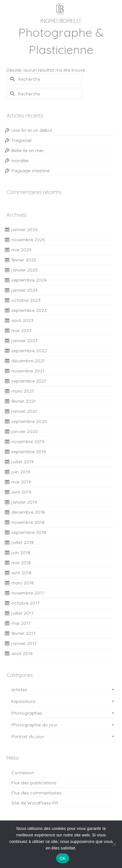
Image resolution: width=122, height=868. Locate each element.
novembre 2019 (28, 441)
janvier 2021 (24, 411)
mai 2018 (21, 563)
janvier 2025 (24, 270)
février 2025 (24, 260)
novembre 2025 (28, 240)
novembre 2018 (28, 522)
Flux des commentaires (36, 793)
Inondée (20, 161)
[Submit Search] (11, 79)
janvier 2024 (24, 290)
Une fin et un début (32, 130)
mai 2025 (21, 250)
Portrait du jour (28, 736)
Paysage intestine (30, 171)
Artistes (19, 690)
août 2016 (22, 653)
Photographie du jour (34, 725)
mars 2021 (23, 391)
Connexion (23, 773)
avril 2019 (21, 492)
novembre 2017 (28, 593)
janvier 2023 (24, 341)
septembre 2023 (29, 310)
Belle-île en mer (28, 150)
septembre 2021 (29, 381)
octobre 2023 (26, 300)
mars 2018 (23, 583)
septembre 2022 (29, 351)
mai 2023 (21, 330)
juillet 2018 (23, 542)
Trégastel (21, 140)
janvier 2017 (24, 643)
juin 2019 (21, 472)
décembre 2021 (28, 361)
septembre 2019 (29, 452)
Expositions (24, 701)
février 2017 (23, 633)
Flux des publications (34, 783)
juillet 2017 (22, 613)
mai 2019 (21, 482)
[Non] (114, 844)
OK (62, 858)
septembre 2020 (29, 421)
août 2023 (22, 320)
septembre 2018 (29, 532)
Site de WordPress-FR (35, 803)
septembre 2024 (29, 280)
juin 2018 (21, 553)
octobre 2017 (25, 603)
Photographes (27, 713)
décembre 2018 (28, 512)
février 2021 (24, 401)
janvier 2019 (24, 502)
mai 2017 (21, 623)
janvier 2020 (25, 431)
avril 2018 (21, 573)
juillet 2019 (23, 462)
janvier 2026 (24, 230)
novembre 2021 (28, 371)
